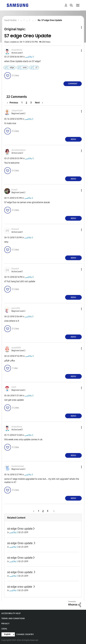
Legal (4, 629)
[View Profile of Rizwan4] (15, 229)
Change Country (25, 634)
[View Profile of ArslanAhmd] (17, 50)
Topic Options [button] (77, 27)
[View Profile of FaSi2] (14, 387)
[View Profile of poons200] (16, 308)
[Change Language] (8, 634)
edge (12, 67)
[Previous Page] (13, 103)
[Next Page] (39, 103)
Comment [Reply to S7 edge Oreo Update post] (73, 84)
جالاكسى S (30, 57)
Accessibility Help (11, 613)
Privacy (5, 624)
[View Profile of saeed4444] (16, 348)
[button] (77, 51)
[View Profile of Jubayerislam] (17, 111)
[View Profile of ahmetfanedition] (19, 150)
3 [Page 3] (31, 103)
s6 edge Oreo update (20, 529)
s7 (36, 67)
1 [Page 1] (22, 103)
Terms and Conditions (13, 619)
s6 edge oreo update (20, 587)
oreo (25, 67)
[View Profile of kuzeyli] (14, 190)
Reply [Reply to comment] (73, 139)
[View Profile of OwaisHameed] (18, 466)
